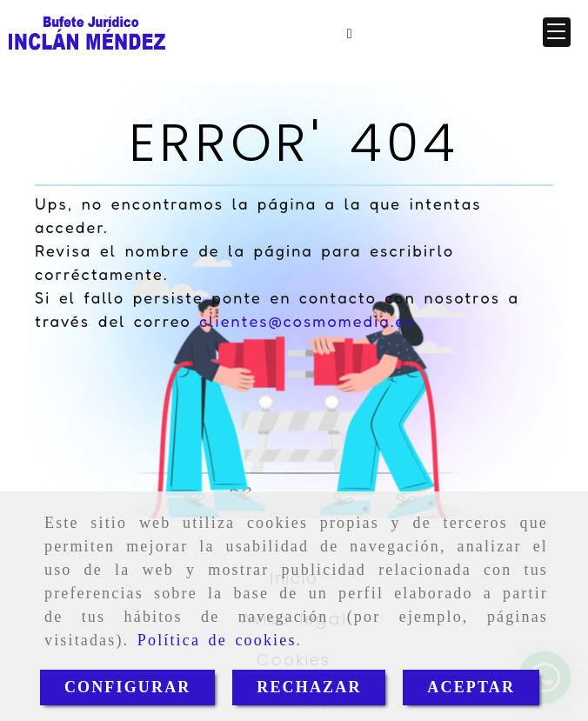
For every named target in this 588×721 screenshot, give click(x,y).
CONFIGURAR (128, 687)
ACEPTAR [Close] (471, 687)
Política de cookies (217, 640)
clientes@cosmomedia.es (307, 321)
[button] (557, 32)
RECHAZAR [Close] (309, 687)
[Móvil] (350, 33)
